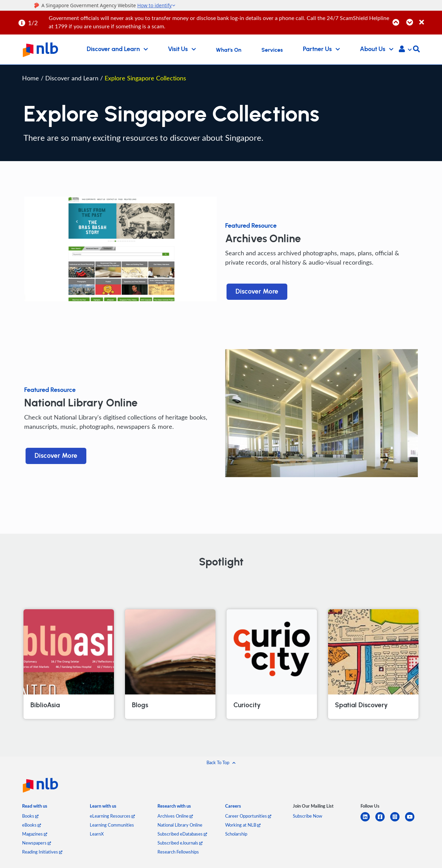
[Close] (429, 18)
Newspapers (37, 843)
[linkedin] (368, 821)
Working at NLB (243, 825)
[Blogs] (170, 664)
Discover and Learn (73, 78)
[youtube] (412, 821)
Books (30, 816)
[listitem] (35, 807)
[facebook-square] (383, 821)
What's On (229, 50)
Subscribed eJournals (180, 843)
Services (272, 50)
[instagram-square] (398, 821)
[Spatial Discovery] (373, 664)
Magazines (35, 834)
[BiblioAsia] (69, 664)
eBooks (32, 825)
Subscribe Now (308, 816)
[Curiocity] (272, 664)
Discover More (257, 292)
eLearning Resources (112, 816)
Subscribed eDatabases (182, 834)
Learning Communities (112, 825)
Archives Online (175, 816)
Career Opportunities (248, 816)
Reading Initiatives (42, 852)
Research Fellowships (178, 852)
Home (31, 78)
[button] (405, 50)
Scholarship (236, 834)
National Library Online (180, 825)
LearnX (97, 834)
